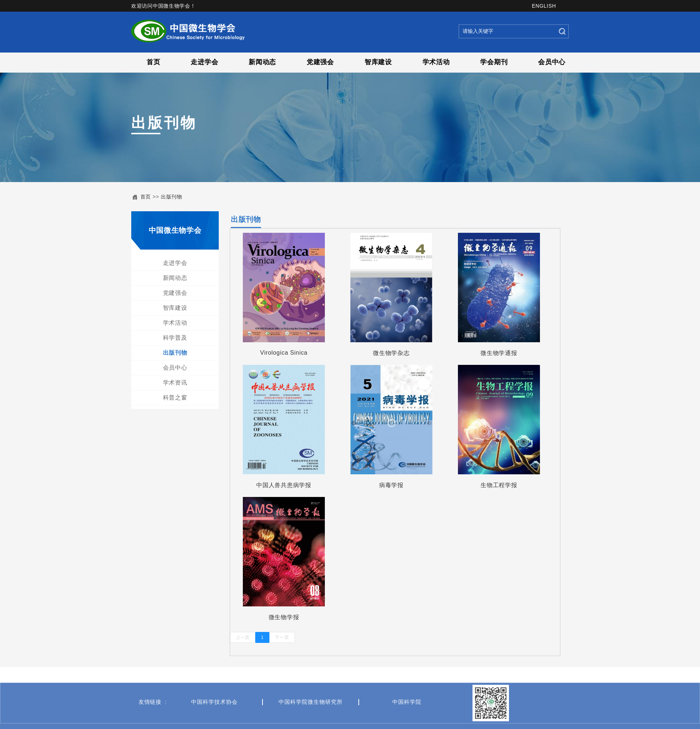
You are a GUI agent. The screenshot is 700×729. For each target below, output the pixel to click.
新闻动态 (262, 62)
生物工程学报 (504, 485)
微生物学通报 (504, 353)
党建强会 (320, 62)
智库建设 (378, 62)
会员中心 (552, 62)
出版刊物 (172, 197)
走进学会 (204, 62)
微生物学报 (289, 617)
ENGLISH (544, 6)
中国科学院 (407, 719)
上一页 (248, 637)
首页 (153, 62)
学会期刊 (494, 62)
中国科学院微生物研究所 (311, 719)
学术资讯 (174, 383)
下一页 (288, 637)
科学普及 (174, 338)
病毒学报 (397, 485)
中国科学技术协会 (214, 719)
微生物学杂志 (397, 353)
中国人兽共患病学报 (289, 485)
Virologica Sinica (289, 353)
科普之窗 (174, 398)
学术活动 (436, 62)
